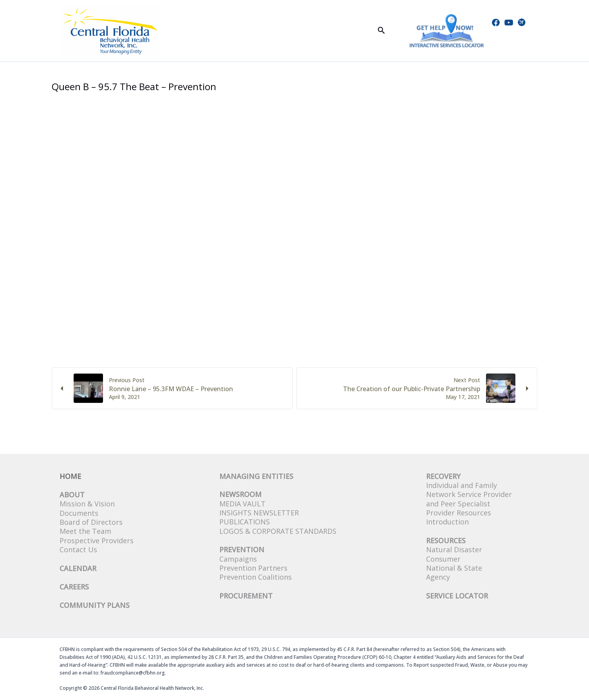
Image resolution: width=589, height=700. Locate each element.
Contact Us (78, 549)
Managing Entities (256, 476)
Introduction (447, 522)
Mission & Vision (87, 504)
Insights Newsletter (259, 513)
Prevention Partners (253, 568)
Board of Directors (91, 522)
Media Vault (242, 504)
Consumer (443, 559)
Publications (245, 522)
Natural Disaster (454, 549)
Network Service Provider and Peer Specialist (469, 499)
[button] (381, 31)
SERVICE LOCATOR (457, 596)
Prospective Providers (97, 540)
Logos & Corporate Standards (278, 531)
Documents (79, 513)
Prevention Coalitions (256, 577)
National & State (454, 568)
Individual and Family (462, 485)
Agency (438, 577)
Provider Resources (459, 513)
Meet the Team (85, 531)
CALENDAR (78, 568)
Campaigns (238, 559)
